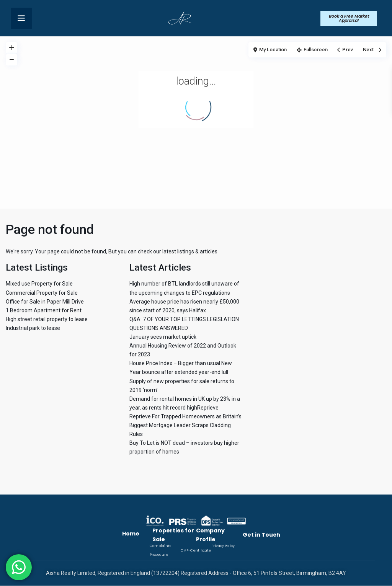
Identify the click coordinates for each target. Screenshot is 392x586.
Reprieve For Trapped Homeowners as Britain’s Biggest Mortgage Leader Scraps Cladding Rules (185, 425)
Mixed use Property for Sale (39, 284)
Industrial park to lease (33, 328)
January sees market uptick (163, 337)
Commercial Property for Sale (42, 293)
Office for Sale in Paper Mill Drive (45, 302)
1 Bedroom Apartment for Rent (44, 310)
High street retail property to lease (47, 319)
